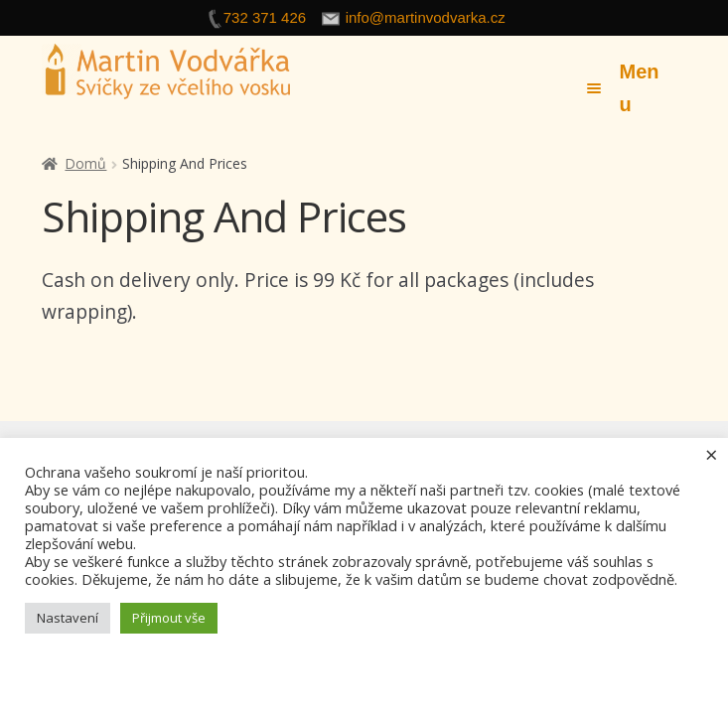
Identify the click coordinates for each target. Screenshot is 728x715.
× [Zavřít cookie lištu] (712, 454)
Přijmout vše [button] (169, 618)
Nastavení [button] (68, 618)
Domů (85, 163)
